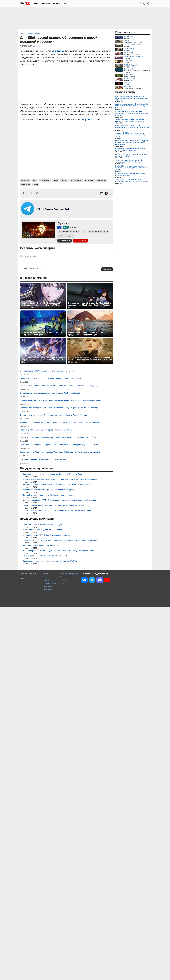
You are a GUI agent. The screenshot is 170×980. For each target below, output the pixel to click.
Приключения (45, 180)
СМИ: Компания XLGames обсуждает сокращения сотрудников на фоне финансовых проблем (58, 437)
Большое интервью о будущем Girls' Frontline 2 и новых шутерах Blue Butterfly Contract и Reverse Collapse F (89, 305)
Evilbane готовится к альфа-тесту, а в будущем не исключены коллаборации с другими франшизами (60, 400)
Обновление (102, 180)
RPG (35, 180)
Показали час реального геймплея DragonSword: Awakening (44, 459)
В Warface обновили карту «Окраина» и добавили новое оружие (48, 490)
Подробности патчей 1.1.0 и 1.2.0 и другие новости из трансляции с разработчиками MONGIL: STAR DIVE (43, 360)
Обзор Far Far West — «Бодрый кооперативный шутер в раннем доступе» (42, 333)
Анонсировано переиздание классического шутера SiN (45, 556)
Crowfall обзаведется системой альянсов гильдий (42, 525)
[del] (28, 268)
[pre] (38, 268)
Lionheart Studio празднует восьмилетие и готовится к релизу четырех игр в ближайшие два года (59, 408)
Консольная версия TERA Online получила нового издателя (46, 535)
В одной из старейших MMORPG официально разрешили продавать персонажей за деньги (59, 500)
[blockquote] (33, 268)
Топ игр (47, 580)
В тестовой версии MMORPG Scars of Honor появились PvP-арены (47, 371)
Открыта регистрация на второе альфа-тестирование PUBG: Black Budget (50, 393)
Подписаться (80, 241)
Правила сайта (65, 577)
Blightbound (58, 51)
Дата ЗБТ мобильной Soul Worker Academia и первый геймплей (48, 495)
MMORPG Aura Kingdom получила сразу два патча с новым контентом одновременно (57, 485)
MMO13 (47, 574)
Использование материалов (69, 574)
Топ (65, 3)
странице (88, 120)
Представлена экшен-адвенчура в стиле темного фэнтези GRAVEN (50, 561)
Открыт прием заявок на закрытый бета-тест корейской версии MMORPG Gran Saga (57, 511)
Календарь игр (49, 586)
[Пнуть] (31, 193)
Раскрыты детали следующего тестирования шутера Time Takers (46, 430)
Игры (36, 3)
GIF (41, 268)
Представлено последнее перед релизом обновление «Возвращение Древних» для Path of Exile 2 (60, 445)
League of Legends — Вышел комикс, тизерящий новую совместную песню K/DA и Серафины (60, 540)
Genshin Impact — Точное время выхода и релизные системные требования (53, 505)
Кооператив (89, 180)
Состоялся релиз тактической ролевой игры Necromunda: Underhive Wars (52, 474)
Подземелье (26, 185)
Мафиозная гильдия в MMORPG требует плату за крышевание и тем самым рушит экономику (60, 479)
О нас (62, 583)
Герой (36, 185)
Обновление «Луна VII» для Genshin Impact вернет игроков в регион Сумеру (51, 378)
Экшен (56, 180)
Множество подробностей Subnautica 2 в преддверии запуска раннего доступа (86, 333)
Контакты (63, 580)
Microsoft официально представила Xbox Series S (42, 530)
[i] (26, 268)
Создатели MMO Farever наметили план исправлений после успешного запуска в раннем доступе (59, 386)
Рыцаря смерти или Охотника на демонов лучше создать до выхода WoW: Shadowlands (58, 551)
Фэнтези (65, 180)
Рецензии (57, 3)
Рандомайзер (49, 589)
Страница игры (65, 240)
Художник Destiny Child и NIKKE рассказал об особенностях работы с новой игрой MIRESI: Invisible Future (41, 305)
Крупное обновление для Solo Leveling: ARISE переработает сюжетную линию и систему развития (60, 423)
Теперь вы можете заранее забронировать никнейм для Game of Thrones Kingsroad (54, 415)
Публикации (45, 3)
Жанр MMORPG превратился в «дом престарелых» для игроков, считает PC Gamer (132, 181)
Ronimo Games (76, 180)
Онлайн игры (49, 577)
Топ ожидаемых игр (51, 583)
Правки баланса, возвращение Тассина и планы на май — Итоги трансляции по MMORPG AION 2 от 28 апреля (90, 360)
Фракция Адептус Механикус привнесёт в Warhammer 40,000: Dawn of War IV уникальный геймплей (60, 452)
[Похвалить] (23, 193)
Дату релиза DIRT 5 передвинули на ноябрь (40, 545)
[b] (24, 268)
